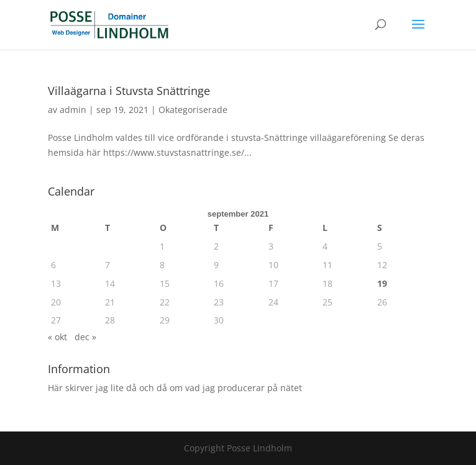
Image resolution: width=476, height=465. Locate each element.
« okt (57, 337)
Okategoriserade (193, 110)
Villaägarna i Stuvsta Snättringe (129, 91)
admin (73, 110)
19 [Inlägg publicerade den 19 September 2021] (382, 283)
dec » (85, 337)
